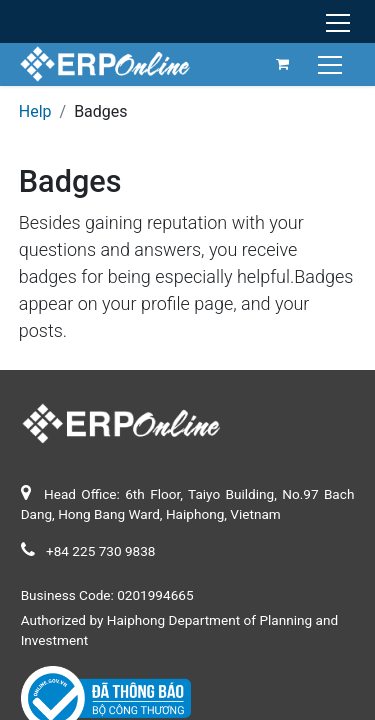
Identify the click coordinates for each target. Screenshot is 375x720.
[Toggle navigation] (332, 63)
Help (35, 111)
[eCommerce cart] (283, 64)
